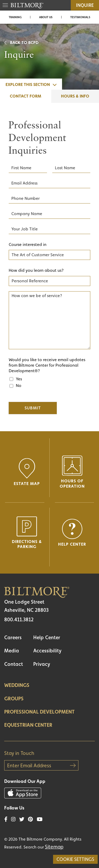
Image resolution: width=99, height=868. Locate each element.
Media (12, 651)
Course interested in (28, 244)
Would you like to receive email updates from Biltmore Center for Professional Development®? (47, 365)
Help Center (47, 637)
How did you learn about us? (36, 270)
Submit (33, 408)
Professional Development (39, 712)
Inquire (85, 5)
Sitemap (54, 847)
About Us (46, 17)
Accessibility (47, 651)
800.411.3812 (19, 619)
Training (15, 17)
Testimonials (80, 17)
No (19, 385)
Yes (19, 379)
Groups (14, 699)
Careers (13, 637)
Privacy (42, 664)
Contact (14, 664)
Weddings (17, 685)
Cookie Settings (75, 859)
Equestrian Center (28, 725)
